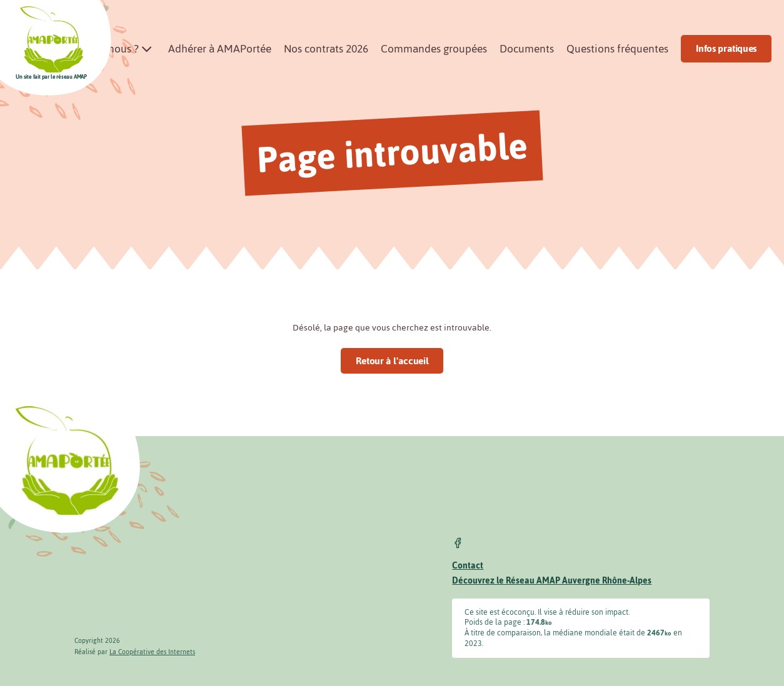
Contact (468, 566)
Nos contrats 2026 (326, 49)
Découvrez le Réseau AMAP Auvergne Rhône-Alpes (552, 581)
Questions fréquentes (617, 49)
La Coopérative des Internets (152, 652)
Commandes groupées (434, 49)
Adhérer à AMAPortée (220, 49)
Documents (527, 49)
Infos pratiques (726, 48)
